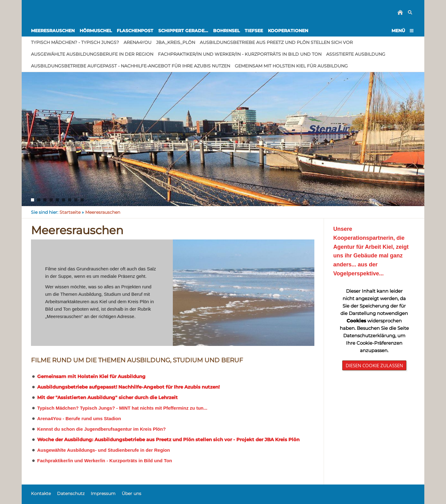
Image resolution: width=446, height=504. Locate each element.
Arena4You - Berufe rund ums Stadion (79, 418)
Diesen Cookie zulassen (374, 365)
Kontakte (41, 493)
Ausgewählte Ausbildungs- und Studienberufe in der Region (104, 450)
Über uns (131, 493)
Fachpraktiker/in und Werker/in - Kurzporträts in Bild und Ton (105, 461)
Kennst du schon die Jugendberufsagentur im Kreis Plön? (101, 429)
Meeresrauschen (103, 212)
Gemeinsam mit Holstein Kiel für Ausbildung (91, 376)
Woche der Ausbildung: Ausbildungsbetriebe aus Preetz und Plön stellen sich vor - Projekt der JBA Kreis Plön (168, 439)
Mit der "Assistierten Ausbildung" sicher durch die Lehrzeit (107, 397)
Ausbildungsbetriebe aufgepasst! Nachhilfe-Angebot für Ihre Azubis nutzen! (128, 387)
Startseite (70, 212)
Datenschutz (71, 493)
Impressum (103, 493)
